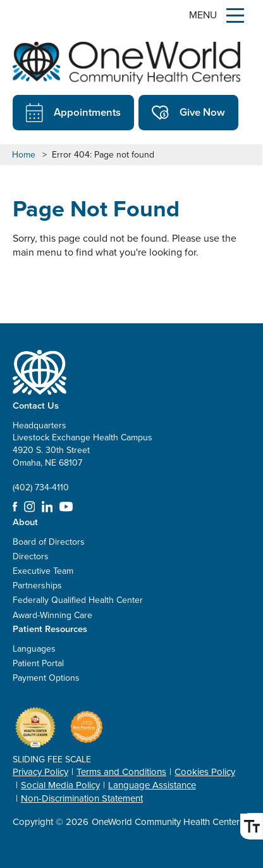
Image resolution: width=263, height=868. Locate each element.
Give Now (188, 113)
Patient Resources (50, 629)
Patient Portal (38, 663)
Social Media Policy (60, 785)
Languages (34, 649)
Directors (31, 556)
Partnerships (37, 586)
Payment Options (46, 678)
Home (24, 155)
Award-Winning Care (52, 615)
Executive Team (43, 571)
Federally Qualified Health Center (78, 600)
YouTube (66, 507)
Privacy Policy (40, 772)
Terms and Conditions (121, 772)
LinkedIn (47, 507)
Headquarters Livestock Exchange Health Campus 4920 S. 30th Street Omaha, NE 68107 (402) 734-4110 (83, 456)
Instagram (30, 507)
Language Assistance (152, 785)
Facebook (15, 507)
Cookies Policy (205, 772)
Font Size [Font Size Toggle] (249, 826)
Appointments (73, 113)
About (25, 522)
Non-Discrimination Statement (82, 798)
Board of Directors (49, 542)
